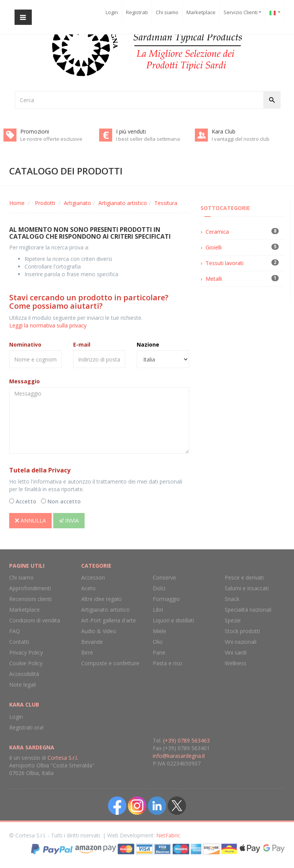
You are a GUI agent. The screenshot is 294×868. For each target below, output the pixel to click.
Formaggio (166, 599)
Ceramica (217, 232)
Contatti (19, 642)
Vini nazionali (241, 642)
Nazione (148, 344)
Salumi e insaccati (247, 588)
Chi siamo (167, 12)
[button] (275, 12)
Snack (232, 599)
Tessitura (166, 203)
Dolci (159, 588)
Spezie (233, 620)
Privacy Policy (26, 652)
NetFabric (168, 835)
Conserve (164, 577)
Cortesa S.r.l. (63, 758)
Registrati (137, 12)
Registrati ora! (26, 727)
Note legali (23, 685)
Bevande (92, 642)
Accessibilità (24, 674)
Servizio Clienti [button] (243, 12)
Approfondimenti (30, 588)
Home (17, 203)
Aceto (88, 588)
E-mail (82, 344)
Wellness (236, 663)
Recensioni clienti (30, 599)
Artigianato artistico (123, 203)
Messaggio (24, 381)
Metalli (214, 279)
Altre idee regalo (101, 599)
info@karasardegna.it (179, 756)
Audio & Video (99, 631)
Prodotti (45, 203)
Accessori (93, 577)
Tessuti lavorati (225, 263)
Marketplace (201, 12)
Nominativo (25, 344)
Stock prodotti (242, 631)
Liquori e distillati (173, 620)
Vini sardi (236, 652)
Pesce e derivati (244, 577)
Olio (158, 642)
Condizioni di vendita (35, 620)
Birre (87, 652)
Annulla (30, 520)
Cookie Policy (26, 663)
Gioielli (214, 247)
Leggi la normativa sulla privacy (48, 325)
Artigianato (78, 203)
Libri (158, 610)
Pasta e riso (167, 663)
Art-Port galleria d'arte (109, 620)
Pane (159, 652)
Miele (159, 631)
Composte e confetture (110, 663)
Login (112, 12)
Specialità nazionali (248, 610)
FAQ (15, 631)
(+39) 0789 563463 (186, 740)
